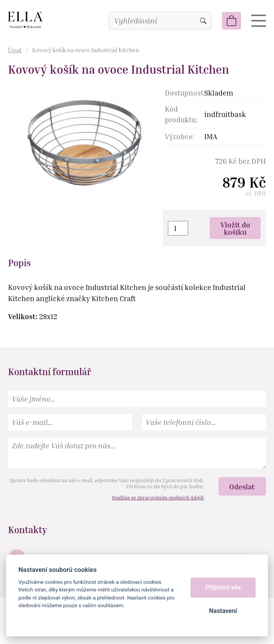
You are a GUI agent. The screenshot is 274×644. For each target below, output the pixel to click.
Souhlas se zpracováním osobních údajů (158, 497)
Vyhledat (203, 21)
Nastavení (223, 611)
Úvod (15, 50)
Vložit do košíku (235, 228)
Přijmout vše (223, 587)
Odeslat (242, 487)
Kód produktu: (181, 114)
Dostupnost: (185, 93)
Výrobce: (180, 136)
